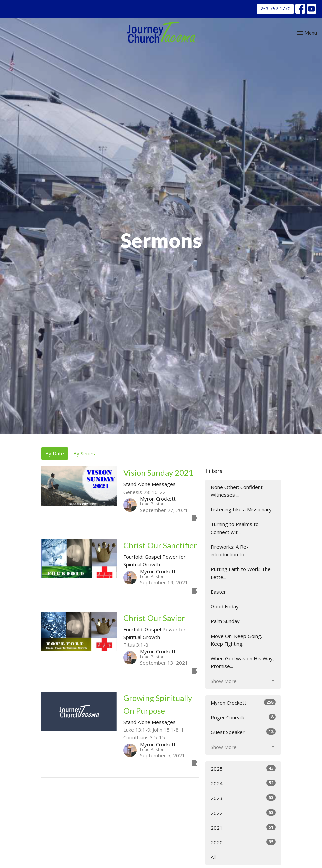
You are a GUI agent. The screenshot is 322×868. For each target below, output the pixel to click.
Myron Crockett (243, 702)
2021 (243, 827)
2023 (243, 798)
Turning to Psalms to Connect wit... (235, 528)
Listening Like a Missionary (241, 509)
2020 (243, 842)
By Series (84, 453)
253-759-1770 (275, 9)
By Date (55, 453)
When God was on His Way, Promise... (242, 662)
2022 (243, 813)
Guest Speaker (243, 732)
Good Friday (225, 606)
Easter (218, 592)
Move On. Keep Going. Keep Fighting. (236, 640)
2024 (243, 783)
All (213, 857)
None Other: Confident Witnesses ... (237, 491)
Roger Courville (243, 717)
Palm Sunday (225, 621)
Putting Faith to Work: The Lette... (241, 573)
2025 (243, 768)
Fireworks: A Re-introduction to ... (230, 550)
